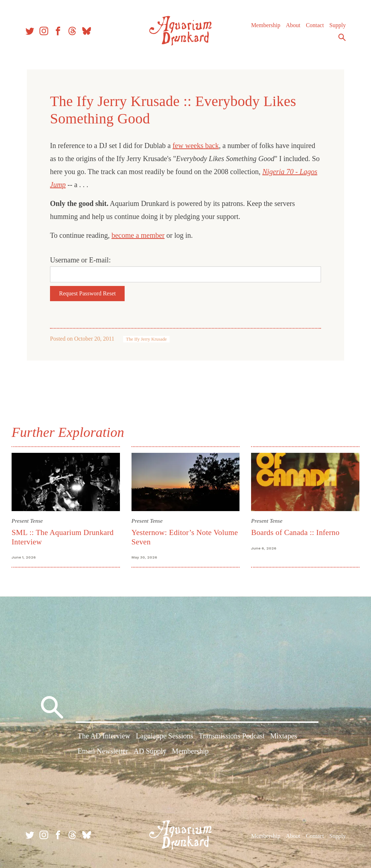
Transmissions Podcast (232, 736)
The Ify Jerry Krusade (147, 339)
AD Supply (150, 751)
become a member (138, 235)
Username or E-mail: (80, 260)
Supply (337, 25)
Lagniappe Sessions (164, 736)
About (293, 25)
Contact (315, 25)
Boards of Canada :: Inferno (295, 532)
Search (342, 37)
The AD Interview (104, 736)
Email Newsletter (103, 751)
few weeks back (196, 146)
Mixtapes (284, 736)
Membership (266, 25)
